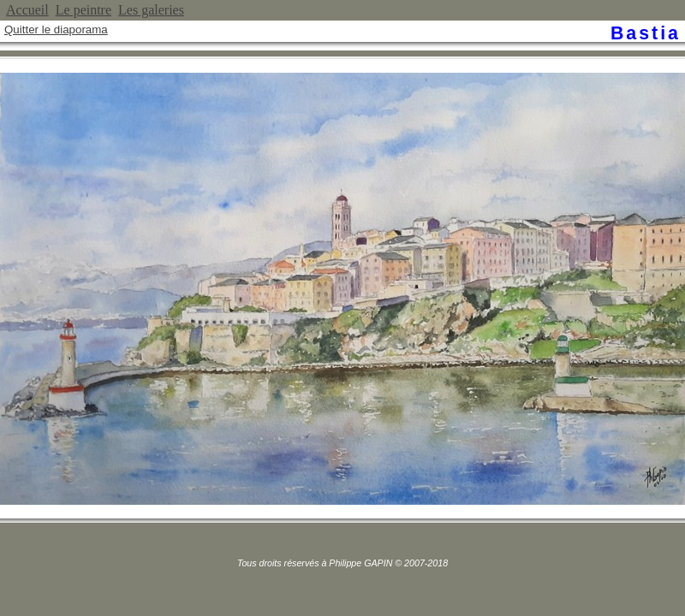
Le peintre (83, 10)
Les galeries (151, 10)
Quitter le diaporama (56, 30)
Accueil (27, 10)
